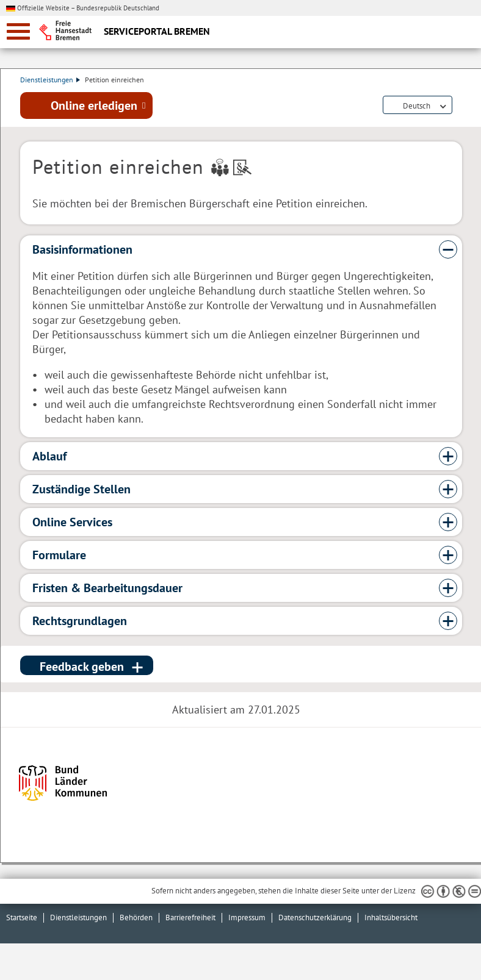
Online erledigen (94, 106)
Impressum (247, 917)
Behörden (136, 917)
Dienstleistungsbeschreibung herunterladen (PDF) (460, 106)
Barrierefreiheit (190, 917)
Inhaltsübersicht (391, 917)
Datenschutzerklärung (315, 917)
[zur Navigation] (18, 31)
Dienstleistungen (50, 80)
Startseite (22, 917)
